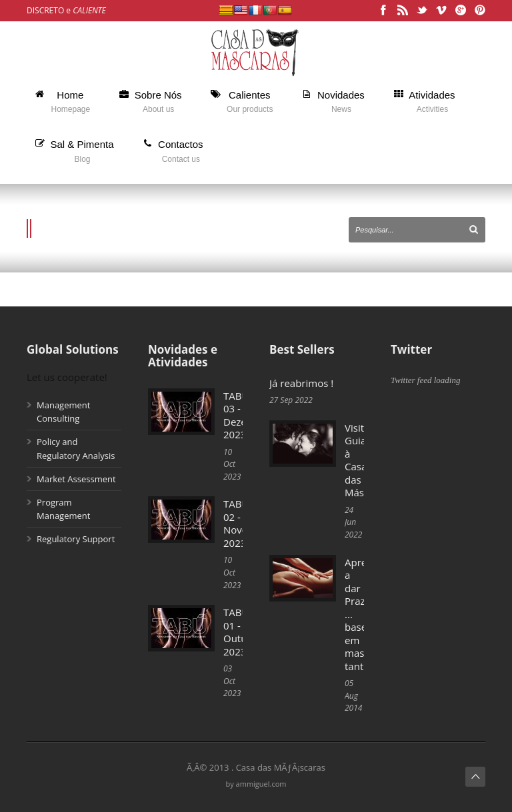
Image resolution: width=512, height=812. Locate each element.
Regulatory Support (76, 539)
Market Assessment (76, 479)
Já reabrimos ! (301, 383)
